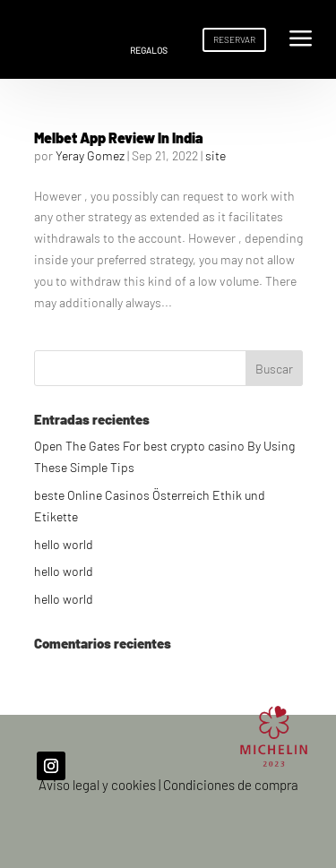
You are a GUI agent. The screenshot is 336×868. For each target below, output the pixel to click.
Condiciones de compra (231, 785)
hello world (64, 544)
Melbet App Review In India (119, 138)
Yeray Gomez (90, 155)
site (215, 155)
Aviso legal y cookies (97, 785)
